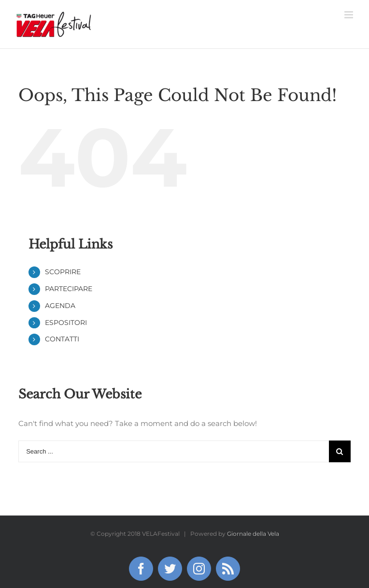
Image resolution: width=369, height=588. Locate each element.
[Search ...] (174, 451)
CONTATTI (62, 339)
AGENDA (60, 306)
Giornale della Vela (253, 534)
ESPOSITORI (66, 323)
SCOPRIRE (63, 272)
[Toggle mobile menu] (349, 15)
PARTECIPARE (69, 289)
